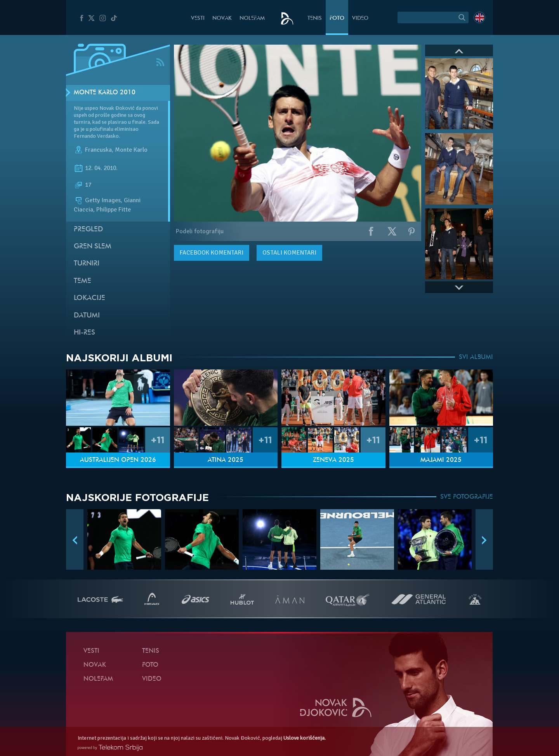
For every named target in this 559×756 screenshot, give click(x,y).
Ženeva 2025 (333, 460)
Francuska (98, 150)
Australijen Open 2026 (118, 460)
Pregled (88, 230)
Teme (82, 281)
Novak (222, 18)
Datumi (87, 316)
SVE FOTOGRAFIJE (467, 497)
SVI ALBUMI (476, 357)
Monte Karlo (131, 150)
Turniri (87, 264)
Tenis (315, 18)
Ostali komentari (289, 253)
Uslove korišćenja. (305, 738)
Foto (337, 18)
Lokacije (89, 298)
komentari (212, 253)
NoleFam (252, 18)
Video (360, 18)
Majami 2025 (441, 460)
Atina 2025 (226, 460)
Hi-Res (84, 333)
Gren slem (93, 247)
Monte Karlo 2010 (105, 93)
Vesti (198, 18)
